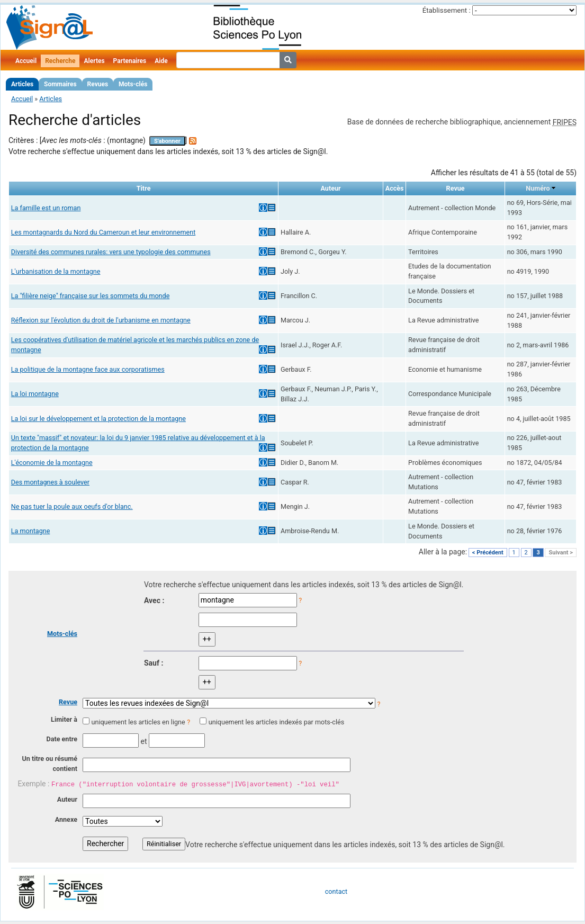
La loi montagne (35, 394)
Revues (98, 84)
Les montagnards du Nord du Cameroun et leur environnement (103, 232)
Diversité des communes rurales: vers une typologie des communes (111, 252)
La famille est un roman (46, 208)
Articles (22, 84)
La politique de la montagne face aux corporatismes (88, 369)
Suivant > (561, 553)
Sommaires (60, 84)
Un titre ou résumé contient (49, 764)
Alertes (94, 61)
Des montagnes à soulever (50, 482)
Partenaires (130, 61)
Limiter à (64, 719)
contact (336, 891)
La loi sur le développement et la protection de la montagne (98, 419)
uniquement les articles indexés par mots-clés (276, 722)
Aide (161, 61)
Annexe (66, 819)
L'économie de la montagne (52, 463)
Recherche (60, 61)
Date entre (62, 739)
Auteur (67, 799)
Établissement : (447, 10)
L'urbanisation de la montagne (56, 271)
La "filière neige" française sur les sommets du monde (91, 296)
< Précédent (488, 553)
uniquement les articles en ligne (138, 722)
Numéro (538, 188)
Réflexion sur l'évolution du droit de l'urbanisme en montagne (101, 320)
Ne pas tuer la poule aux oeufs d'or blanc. (72, 506)
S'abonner (167, 141)
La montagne (31, 531)
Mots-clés (133, 84)
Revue (68, 702)
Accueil (26, 61)
